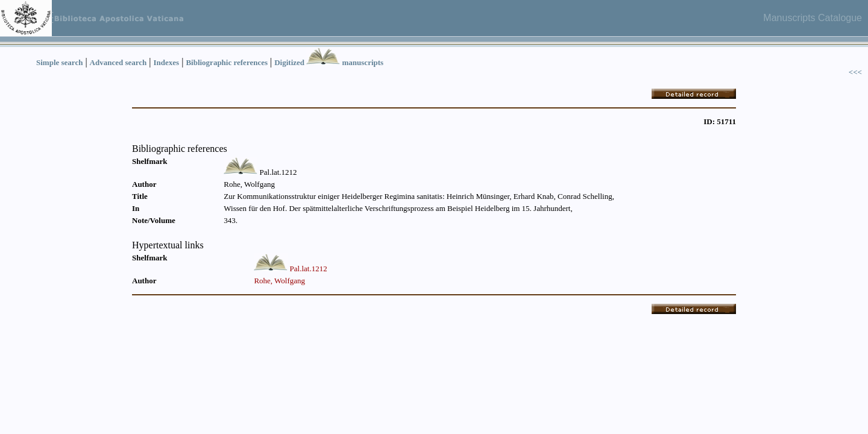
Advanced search (118, 62)
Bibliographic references (227, 62)
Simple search (59, 62)
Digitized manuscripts (329, 62)
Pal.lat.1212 (309, 269)
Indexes (167, 62)
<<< (855, 72)
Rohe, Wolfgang (279, 281)
